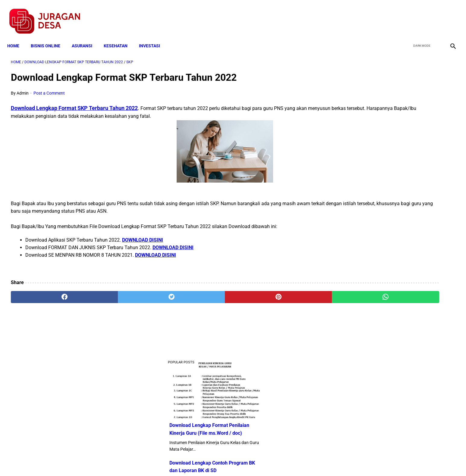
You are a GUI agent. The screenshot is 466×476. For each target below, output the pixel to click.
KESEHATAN (119, 37)
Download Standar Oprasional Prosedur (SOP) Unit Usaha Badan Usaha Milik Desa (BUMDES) (391, 234)
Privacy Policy (201, 461)
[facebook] (406, 15)
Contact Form (280, 461)
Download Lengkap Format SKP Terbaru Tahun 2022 (74, 103)
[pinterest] (198, 292)
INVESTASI (153, 37)
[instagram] (449, 15)
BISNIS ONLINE (49, 37)
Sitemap (253, 461)
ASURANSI (86, 37)
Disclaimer (230, 461)
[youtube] (435, 15)
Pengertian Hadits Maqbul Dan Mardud (390, 271)
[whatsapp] (273, 292)
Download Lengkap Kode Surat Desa (388, 196)
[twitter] (420, 15)
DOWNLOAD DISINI (143, 235)
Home (17, 37)
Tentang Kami (312, 461)
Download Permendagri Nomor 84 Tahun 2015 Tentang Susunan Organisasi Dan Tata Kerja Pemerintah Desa (392, 399)
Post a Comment (49, 88)
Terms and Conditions (162, 461)
